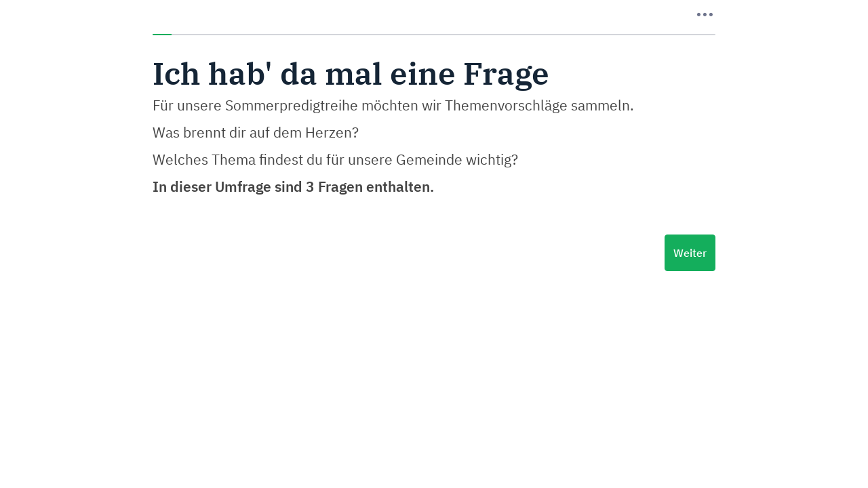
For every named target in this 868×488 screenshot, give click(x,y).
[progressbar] (434, 35)
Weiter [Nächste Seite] (690, 253)
